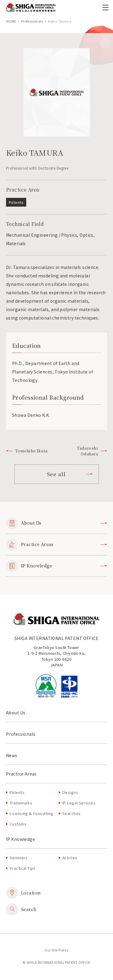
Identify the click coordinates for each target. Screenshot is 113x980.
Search (21, 909)
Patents (17, 792)
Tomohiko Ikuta (27, 451)
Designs (70, 792)
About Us (56, 523)
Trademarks (21, 803)
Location (23, 893)
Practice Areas (56, 545)
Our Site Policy (56, 950)
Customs (18, 824)
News (12, 755)
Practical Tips (23, 868)
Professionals (32, 21)
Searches (71, 813)
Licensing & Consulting (31, 813)
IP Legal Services (79, 803)
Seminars (19, 858)
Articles (70, 858)
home (11, 21)
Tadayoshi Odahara (92, 451)
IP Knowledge (56, 566)
